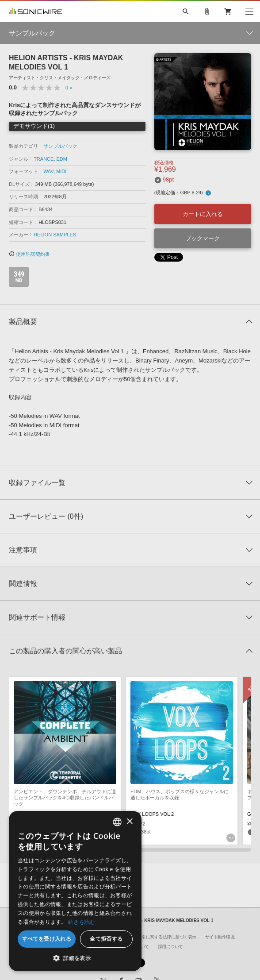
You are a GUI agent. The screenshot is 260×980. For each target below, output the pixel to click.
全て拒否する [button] (106, 939)
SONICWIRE (35, 12)
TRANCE (44, 159)
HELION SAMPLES (55, 235)
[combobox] (117, 822)
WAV (48, 171)
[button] (75, 958)
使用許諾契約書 (29, 254)
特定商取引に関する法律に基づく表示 (161, 937)
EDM (61, 159)
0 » (69, 88)
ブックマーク (203, 238)
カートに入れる (203, 214)
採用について (170, 947)
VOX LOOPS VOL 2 (152, 814)
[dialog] (75, 891)
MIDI (61, 171)
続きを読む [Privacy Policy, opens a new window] (82, 922)
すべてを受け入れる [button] (47, 939)
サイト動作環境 (220, 937)
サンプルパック (60, 146)
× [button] (129, 822)
